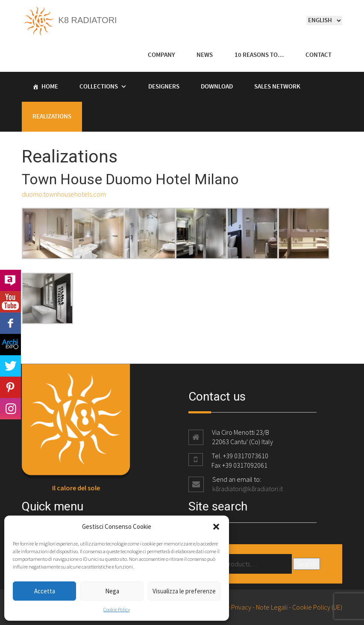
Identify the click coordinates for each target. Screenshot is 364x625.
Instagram (10, 409)
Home (50, 87)
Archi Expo (10, 345)
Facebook (10, 323)
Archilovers (10, 280)
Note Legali (272, 607)
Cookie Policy (117, 609)
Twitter (10, 366)
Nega (112, 591)
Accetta (45, 591)
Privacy (241, 607)
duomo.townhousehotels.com (64, 194)
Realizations (52, 117)
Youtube (10, 302)
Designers (164, 87)
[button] (216, 527)
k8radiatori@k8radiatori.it (248, 489)
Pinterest (10, 387)
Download (217, 87)
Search (307, 564)
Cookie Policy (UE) (317, 607)
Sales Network (277, 87)
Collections (99, 87)
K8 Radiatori (69, 20)
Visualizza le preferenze (184, 591)
